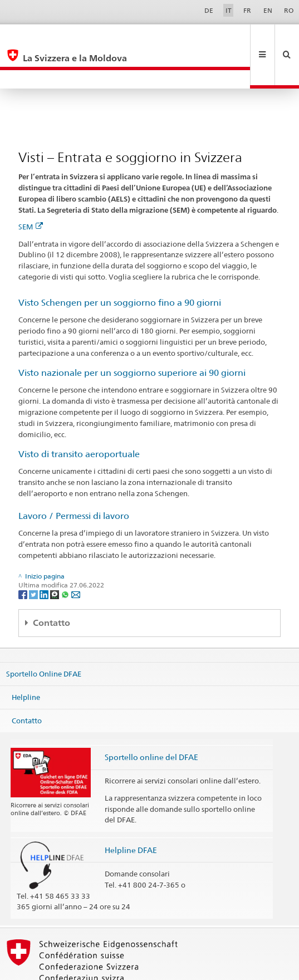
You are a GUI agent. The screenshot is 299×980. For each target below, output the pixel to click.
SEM (31, 189)
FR (247, 10)
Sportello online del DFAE (151, 720)
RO (289, 10)
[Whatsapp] (66, 557)
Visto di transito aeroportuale (79, 417)
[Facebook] (24, 557)
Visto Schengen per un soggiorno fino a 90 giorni (120, 265)
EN (268, 10)
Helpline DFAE (131, 813)
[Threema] (55, 557)
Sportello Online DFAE (44, 636)
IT (229, 10)
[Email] (76, 557)
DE (209, 10)
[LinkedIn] (45, 557)
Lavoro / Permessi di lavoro (74, 479)
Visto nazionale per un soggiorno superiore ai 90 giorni (132, 335)
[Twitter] (34, 557)
